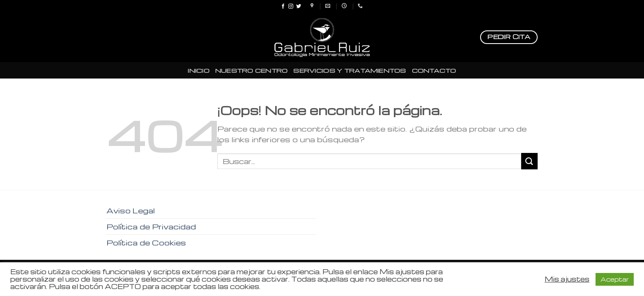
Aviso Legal (131, 210)
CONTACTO (434, 70)
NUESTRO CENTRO (252, 70)
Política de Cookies (146, 242)
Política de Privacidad (151, 226)
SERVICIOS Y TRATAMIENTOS (350, 70)
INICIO (199, 70)
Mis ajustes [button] (567, 279)
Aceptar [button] (615, 279)
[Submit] (529, 161)
